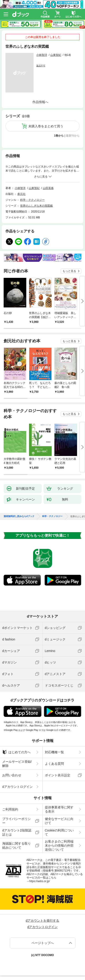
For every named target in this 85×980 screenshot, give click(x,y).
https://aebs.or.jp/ (40, 881)
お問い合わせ (12, 775)
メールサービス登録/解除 (17, 764)
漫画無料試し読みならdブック (19, 516)
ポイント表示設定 (58, 775)
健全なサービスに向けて (59, 821)
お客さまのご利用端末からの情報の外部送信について (59, 845)
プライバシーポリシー (17, 821)
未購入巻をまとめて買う (46, 126)
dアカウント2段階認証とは (17, 832)
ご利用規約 (10, 809)
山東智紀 (56, 55)
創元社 (22, 194)
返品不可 (41, 66)
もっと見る (69, 271)
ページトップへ (43, 943)
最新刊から (73, 136)
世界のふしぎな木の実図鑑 (36, 206)
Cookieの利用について (59, 832)
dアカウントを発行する (43, 921)
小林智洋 (42, 55)
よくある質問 (54, 764)
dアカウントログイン (17, 787)
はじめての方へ (16, 752)
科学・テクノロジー (32, 200)
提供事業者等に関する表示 (59, 809)
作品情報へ (40, 102)
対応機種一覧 (54, 752)
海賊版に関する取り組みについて (17, 845)
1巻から (59, 136)
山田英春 (48, 188)
